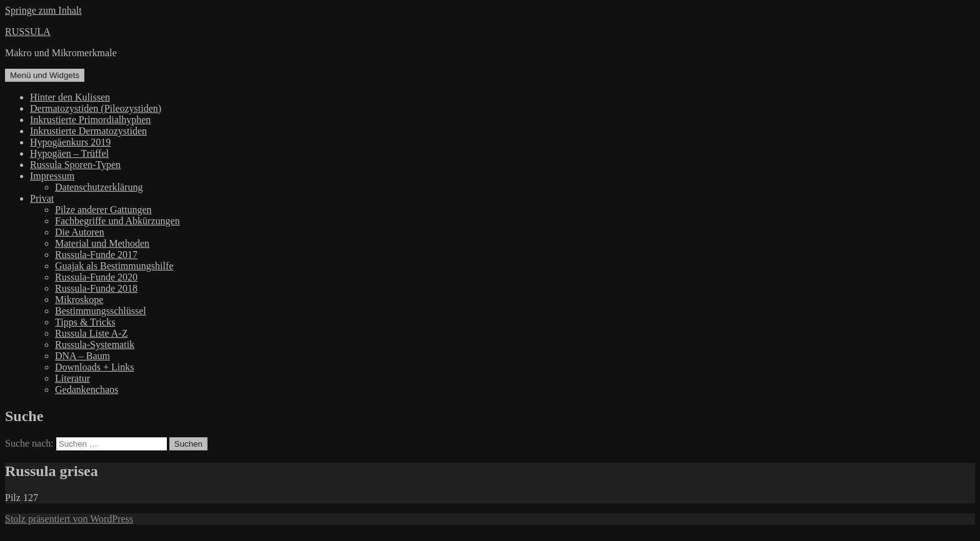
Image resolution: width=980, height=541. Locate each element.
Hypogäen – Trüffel (69, 153)
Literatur (72, 378)
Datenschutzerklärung (99, 187)
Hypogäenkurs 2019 (70, 142)
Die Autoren (80, 232)
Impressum (52, 176)
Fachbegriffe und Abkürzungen (117, 221)
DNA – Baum (82, 356)
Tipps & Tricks (85, 322)
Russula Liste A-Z (91, 333)
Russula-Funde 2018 (96, 288)
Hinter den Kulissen (70, 97)
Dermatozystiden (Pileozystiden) (96, 108)
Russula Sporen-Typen (75, 165)
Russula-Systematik (95, 345)
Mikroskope (79, 300)
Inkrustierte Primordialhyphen (90, 120)
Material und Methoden (102, 243)
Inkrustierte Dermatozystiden (88, 131)
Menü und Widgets (45, 75)
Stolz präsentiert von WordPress (69, 519)
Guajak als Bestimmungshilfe (114, 266)
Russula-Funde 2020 (96, 277)
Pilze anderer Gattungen (103, 210)
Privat (42, 198)
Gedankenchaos (87, 390)
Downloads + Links (94, 367)
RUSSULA (28, 32)
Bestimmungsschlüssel (101, 311)
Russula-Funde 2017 (96, 255)
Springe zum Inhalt (43, 10)
